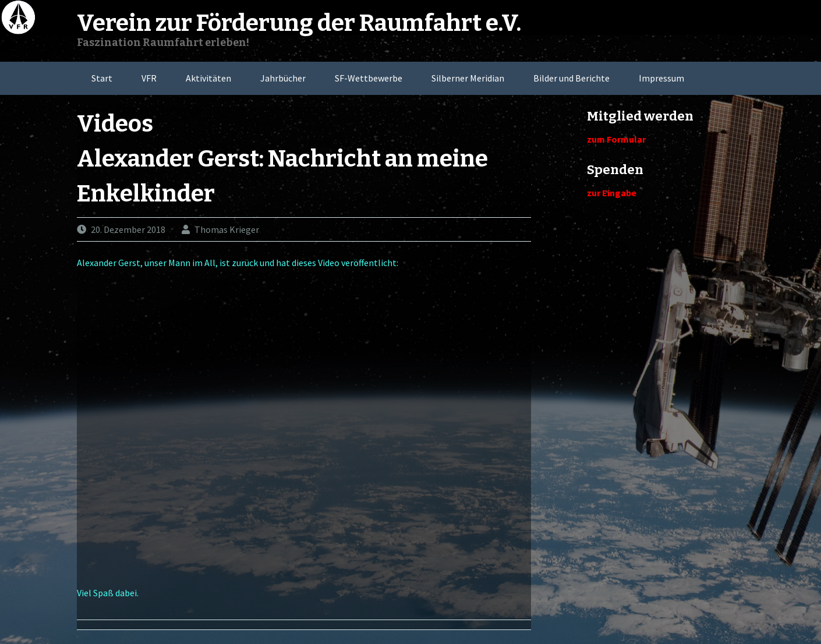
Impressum (661, 78)
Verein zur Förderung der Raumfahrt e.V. (299, 23)
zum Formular (616, 139)
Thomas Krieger (227, 229)
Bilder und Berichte (571, 78)
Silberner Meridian (468, 78)
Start (102, 78)
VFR (149, 78)
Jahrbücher (283, 78)
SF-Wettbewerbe (369, 78)
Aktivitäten (208, 78)
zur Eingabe (612, 193)
